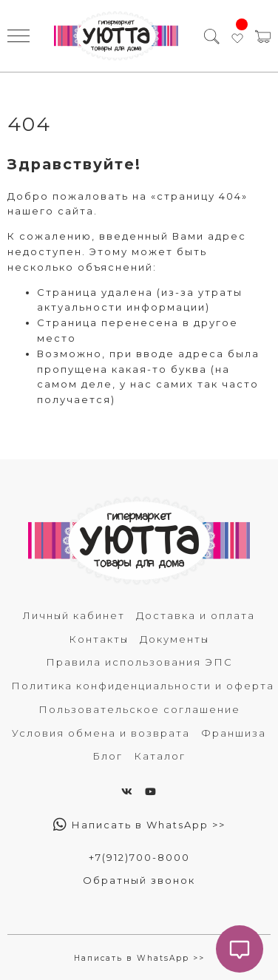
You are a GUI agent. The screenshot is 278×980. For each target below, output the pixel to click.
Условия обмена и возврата (101, 733)
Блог (108, 756)
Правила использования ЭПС (139, 662)
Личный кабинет (74, 615)
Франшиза (234, 733)
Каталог (160, 756)
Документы (174, 639)
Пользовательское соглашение (139, 709)
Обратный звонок (139, 880)
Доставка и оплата (196, 615)
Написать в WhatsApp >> (139, 825)
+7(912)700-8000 (139, 857)
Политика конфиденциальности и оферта (143, 686)
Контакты (99, 639)
